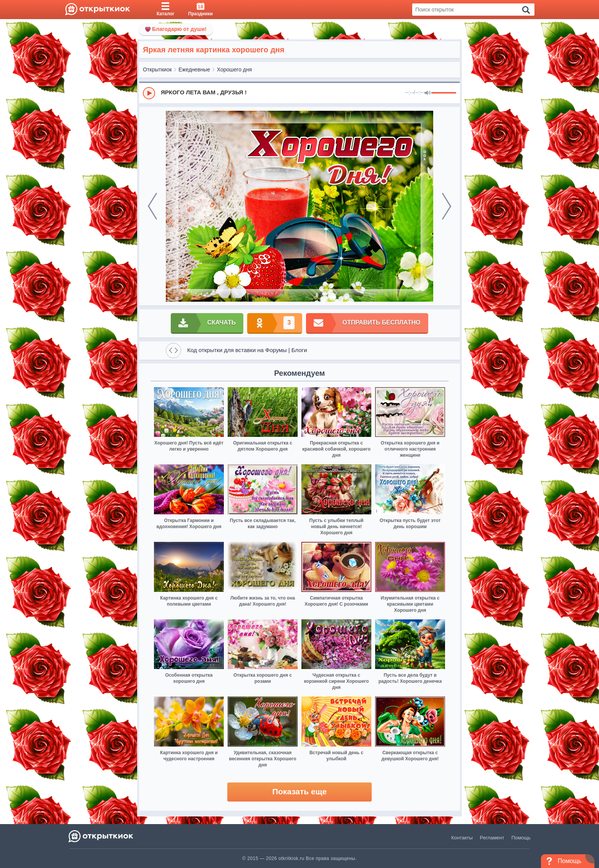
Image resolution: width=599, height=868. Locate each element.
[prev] (152, 206)
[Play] (149, 93)
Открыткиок (157, 70)
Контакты (462, 838)
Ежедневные (194, 70)
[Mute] (427, 93)
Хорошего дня (235, 70)
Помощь (521, 838)
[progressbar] (444, 93)
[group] (299, 93)
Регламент (492, 838)
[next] (447, 206)
